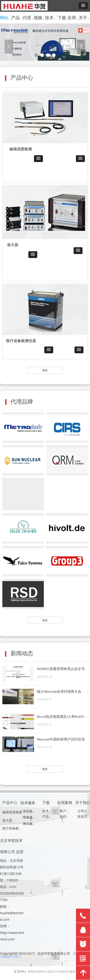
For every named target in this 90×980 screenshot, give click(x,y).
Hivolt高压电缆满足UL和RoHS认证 (62, 717)
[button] (83, 6)
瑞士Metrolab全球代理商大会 (59, 692)
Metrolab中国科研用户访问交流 (61, 739)
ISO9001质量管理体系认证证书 (61, 669)
